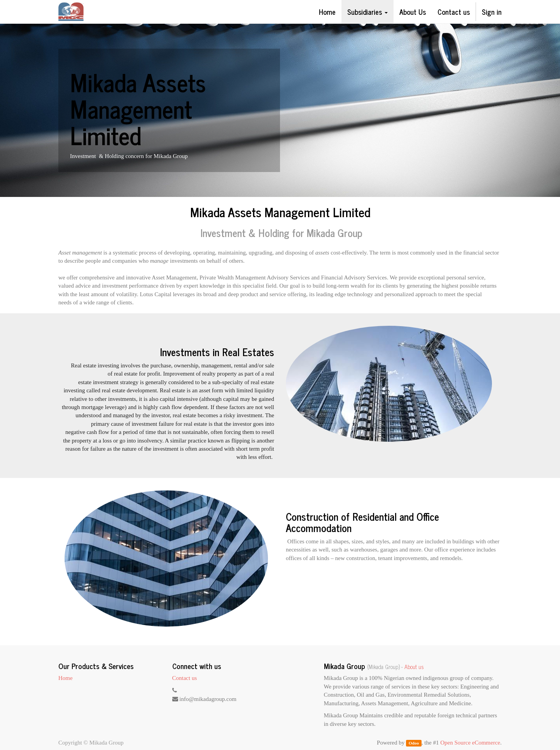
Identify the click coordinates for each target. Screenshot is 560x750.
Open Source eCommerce (470, 743)
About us (414, 667)
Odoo (414, 743)
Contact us (185, 678)
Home (66, 678)
